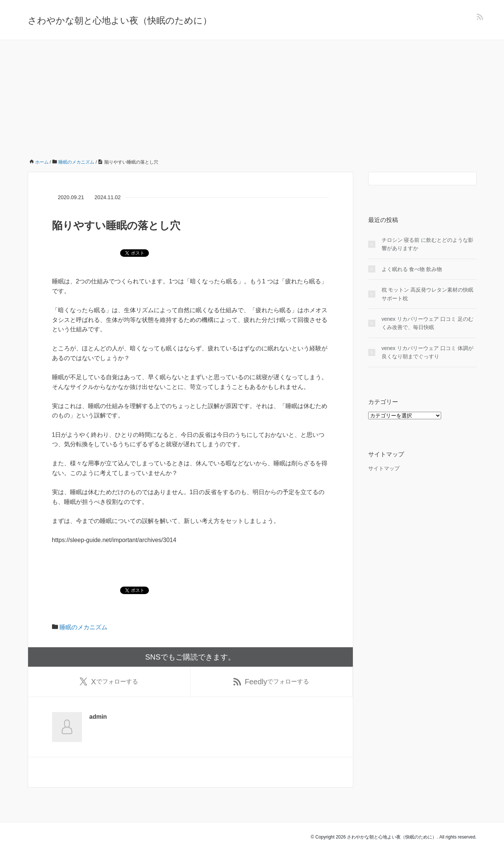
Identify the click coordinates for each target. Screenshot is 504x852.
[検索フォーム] (415, 179)
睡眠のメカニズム (83, 627)
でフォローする (109, 682)
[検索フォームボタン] (470, 179)
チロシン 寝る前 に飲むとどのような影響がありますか (428, 244)
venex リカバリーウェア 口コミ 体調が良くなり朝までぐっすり (427, 352)
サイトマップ (384, 468)
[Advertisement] (252, 96)
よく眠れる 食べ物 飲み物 (412, 269)
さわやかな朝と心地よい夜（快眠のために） (120, 20)
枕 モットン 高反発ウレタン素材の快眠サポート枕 (428, 294)
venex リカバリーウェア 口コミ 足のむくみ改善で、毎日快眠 (427, 323)
